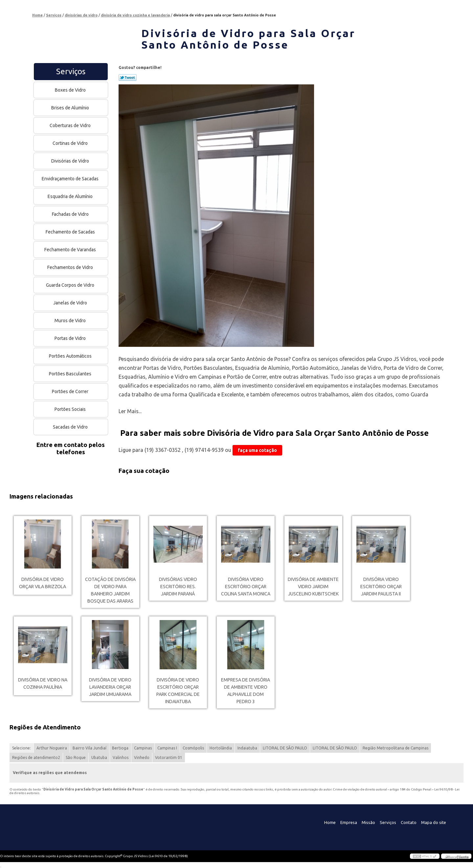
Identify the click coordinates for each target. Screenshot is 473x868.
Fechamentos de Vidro (71, 267)
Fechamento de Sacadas (71, 232)
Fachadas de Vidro (71, 214)
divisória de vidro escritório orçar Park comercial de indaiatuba (178, 691)
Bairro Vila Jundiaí (90, 748)
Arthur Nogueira (52, 748)
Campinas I (167, 748)
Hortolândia (221, 748)
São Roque (76, 757)
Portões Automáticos (71, 356)
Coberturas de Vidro (71, 125)
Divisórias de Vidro (71, 161)
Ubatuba (99, 757)
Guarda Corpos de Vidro (71, 285)
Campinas (143, 748)
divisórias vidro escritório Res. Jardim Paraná (178, 587)
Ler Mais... (130, 411)
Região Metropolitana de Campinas (395, 748)
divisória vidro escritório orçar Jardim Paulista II (381, 587)
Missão (368, 822)
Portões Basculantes (71, 374)
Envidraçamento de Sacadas (71, 179)
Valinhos (121, 757)
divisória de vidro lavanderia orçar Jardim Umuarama (110, 687)
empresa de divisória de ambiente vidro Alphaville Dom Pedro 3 (246, 691)
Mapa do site (434, 822)
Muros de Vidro (71, 321)
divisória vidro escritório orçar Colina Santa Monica (246, 587)
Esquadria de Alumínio (71, 196)
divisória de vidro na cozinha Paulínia (43, 683)
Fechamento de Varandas (71, 250)
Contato (409, 822)
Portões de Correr (71, 391)
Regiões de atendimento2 (36, 757)
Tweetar (128, 78)
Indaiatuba (247, 748)
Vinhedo (142, 757)
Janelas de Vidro (71, 303)
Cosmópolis (193, 748)
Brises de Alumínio (71, 108)
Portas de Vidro (71, 338)
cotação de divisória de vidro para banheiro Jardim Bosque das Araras (110, 590)
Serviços (71, 71)
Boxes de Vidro (71, 90)
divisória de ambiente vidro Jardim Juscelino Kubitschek (313, 587)
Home (330, 822)
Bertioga (120, 748)
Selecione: (22, 748)
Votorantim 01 (169, 757)
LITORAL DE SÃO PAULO (285, 748)
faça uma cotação (257, 450)
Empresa (349, 822)
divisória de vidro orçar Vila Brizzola (43, 583)
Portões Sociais (71, 409)
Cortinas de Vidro (71, 143)
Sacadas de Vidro (71, 427)
